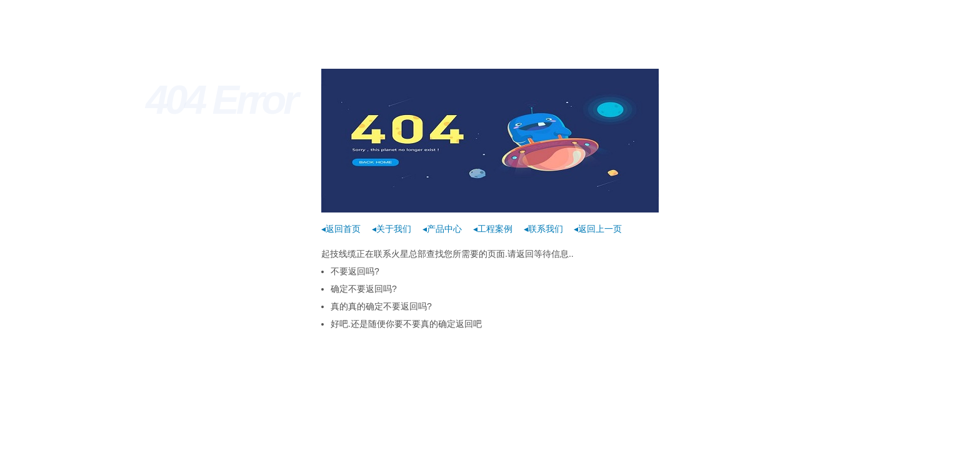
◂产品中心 (442, 229)
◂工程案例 (493, 229)
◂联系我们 (543, 229)
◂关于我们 (392, 229)
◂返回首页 (341, 229)
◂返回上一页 (598, 229)
